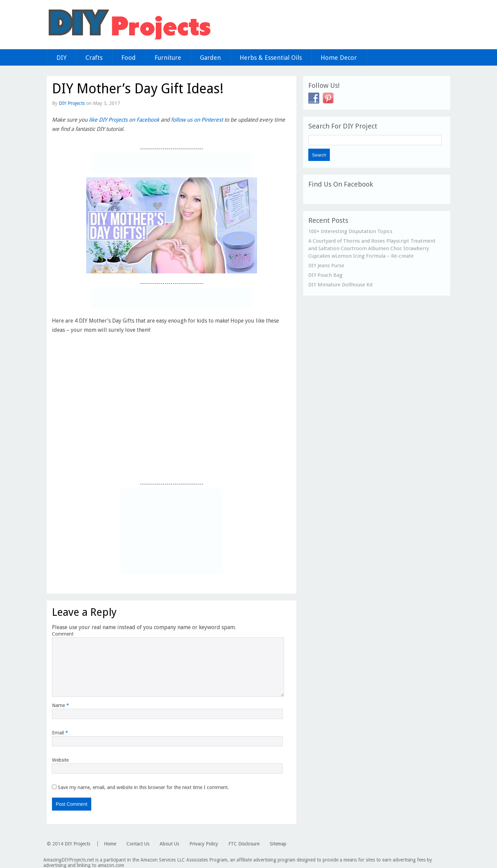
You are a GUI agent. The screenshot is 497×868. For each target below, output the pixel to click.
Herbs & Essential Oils (271, 58)
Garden (210, 58)
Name (61, 705)
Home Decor (339, 58)
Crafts (94, 58)
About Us (169, 844)
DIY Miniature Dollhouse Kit (341, 285)
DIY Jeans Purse (326, 266)
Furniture (168, 58)
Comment (63, 634)
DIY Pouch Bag (325, 275)
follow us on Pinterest (197, 120)
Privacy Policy (204, 844)
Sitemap (278, 844)
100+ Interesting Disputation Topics (350, 231)
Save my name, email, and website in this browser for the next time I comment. (143, 787)
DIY (62, 58)
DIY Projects (72, 103)
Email (60, 733)
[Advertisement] (172, 163)
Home (110, 844)
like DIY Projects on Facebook (124, 120)
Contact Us (138, 844)
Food (129, 58)
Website (60, 760)
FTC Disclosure (244, 844)
